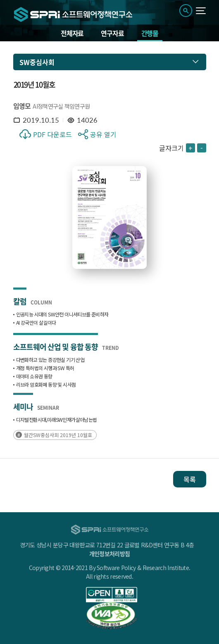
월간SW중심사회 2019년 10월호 (58, 435)
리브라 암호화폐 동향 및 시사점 (46, 384)
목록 (190, 479)
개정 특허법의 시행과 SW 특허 (45, 368)
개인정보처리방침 (109, 554)
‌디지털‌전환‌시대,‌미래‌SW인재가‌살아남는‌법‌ (57, 419)
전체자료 (72, 33)
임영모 (22, 106)
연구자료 (112, 33)
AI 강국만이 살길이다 (36, 322)
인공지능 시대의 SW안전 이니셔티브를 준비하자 (62, 314)
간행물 (150, 33)
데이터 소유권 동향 (34, 376)
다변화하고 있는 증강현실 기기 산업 (50, 360)
